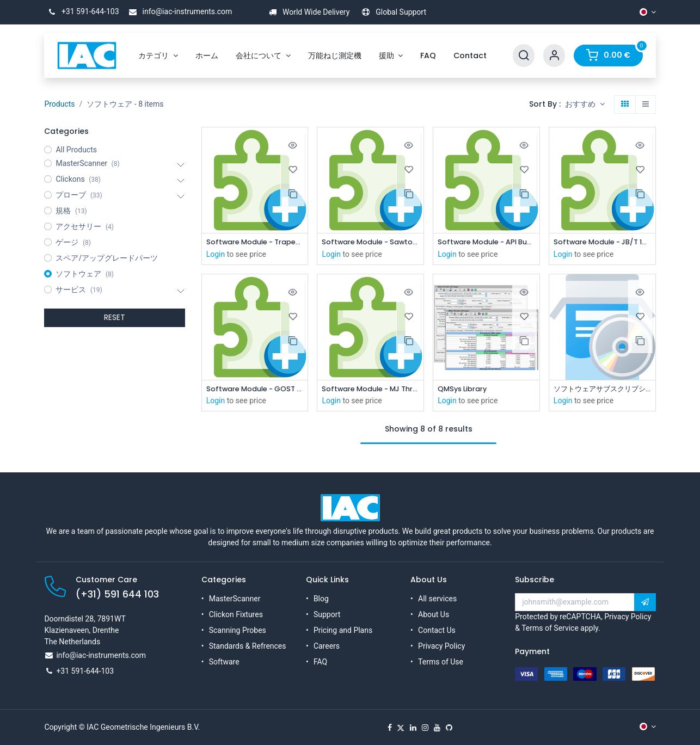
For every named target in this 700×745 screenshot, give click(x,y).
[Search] (524, 56)
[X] (401, 728)
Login (216, 255)
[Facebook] (390, 728)
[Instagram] (425, 728)
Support (327, 614)
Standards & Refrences (248, 646)
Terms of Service (550, 628)
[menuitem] (158, 56)
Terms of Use (441, 662)
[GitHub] (449, 728)
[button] (585, 104)
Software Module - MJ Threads (370, 390)
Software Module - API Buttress (486, 242)
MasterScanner (235, 599)
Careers (327, 646)
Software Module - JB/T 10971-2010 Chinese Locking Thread (602, 242)
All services (437, 599)
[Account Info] (554, 56)
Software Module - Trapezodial (255, 242)
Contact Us (437, 630)
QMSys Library (465, 390)
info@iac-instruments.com (179, 11)
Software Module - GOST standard (255, 390)
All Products (76, 150)
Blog (321, 599)
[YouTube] (437, 728)
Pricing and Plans (343, 630)
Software (224, 662)
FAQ (320, 662)
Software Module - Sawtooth (370, 242)
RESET (115, 317)
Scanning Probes (238, 630)
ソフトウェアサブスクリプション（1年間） (602, 390)
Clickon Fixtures (236, 614)
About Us (434, 614)
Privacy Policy (441, 646)
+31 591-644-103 (81, 11)
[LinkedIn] (413, 728)
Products (59, 104)
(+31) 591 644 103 (117, 594)
